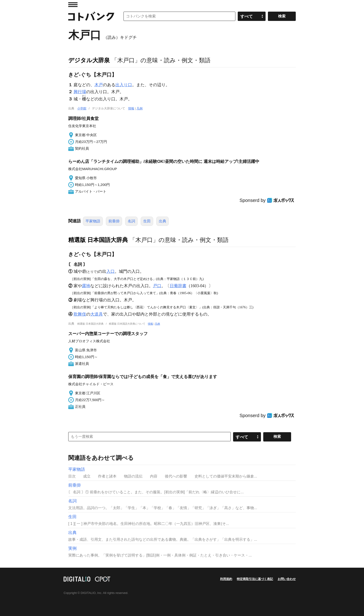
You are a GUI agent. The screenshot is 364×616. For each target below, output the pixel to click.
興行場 (80, 92)
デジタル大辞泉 (89, 60)
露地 (86, 286)
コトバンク (91, 16)
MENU (73, 5)
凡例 (140, 108)
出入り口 (124, 85)
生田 (147, 221)
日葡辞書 (178, 286)
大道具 (97, 314)
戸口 (157, 286)
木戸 (99, 85)
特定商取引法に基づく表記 (255, 579)
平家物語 (93, 221)
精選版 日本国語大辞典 (98, 240)
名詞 (131, 221)
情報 (131, 108)
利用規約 (226, 579)
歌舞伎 (80, 314)
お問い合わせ (287, 579)
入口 (110, 271)
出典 (162, 221)
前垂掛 (114, 221)
